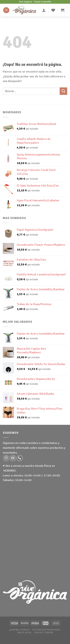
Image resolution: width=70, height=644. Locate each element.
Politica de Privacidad (46, 630)
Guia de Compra (44, 632)
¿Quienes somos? (20, 630)
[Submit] (63, 91)
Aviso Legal (25, 632)
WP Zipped (40, 637)
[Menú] (6, 10)
